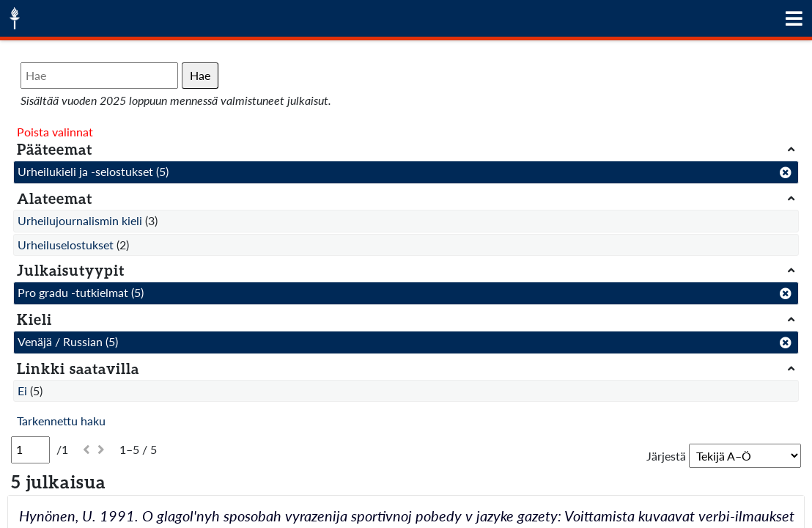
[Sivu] (30, 450)
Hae (200, 75)
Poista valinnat (55, 132)
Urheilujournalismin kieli (80, 220)
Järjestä (666, 456)
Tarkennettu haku (61, 421)
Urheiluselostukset (66, 245)
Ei (22, 390)
